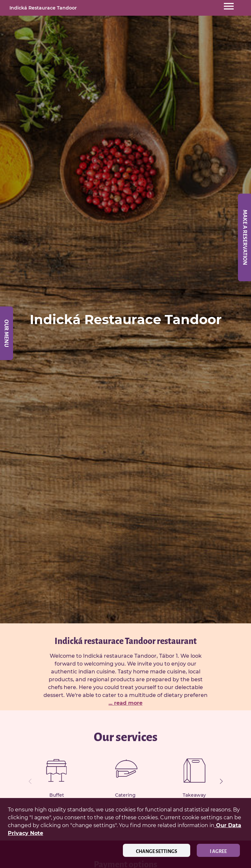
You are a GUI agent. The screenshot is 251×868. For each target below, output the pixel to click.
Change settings (157, 851)
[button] (221, 781)
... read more (125, 703)
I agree (218, 851)
